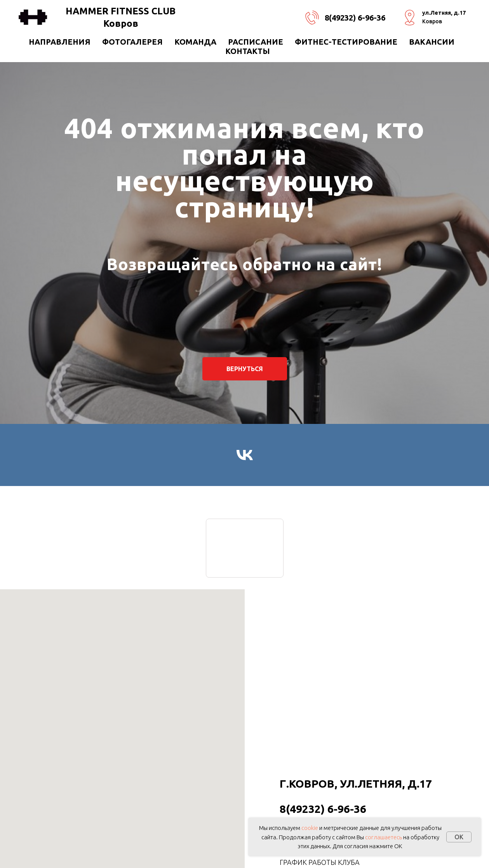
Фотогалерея (132, 42)
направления (60, 42)
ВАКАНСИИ (432, 42)
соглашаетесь (384, 837)
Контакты (248, 51)
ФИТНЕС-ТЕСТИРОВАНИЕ (346, 42)
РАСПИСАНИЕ (256, 42)
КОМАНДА (195, 42)
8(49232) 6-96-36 (355, 18)
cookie (310, 828)
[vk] (244, 455)
